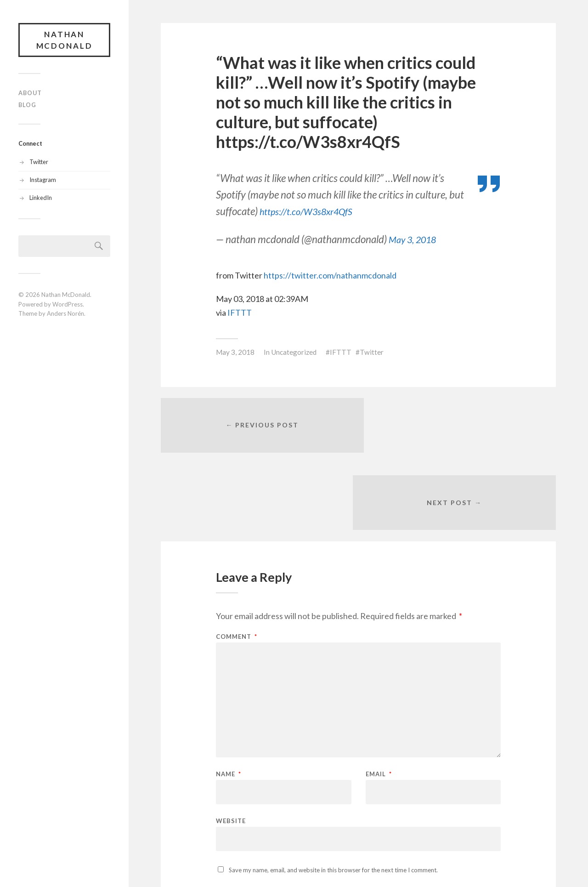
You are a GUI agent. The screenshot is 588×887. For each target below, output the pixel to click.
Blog (27, 105)
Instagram (43, 180)
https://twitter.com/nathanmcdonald (330, 275)
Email (379, 699)
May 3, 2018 (416, 239)
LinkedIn (41, 198)
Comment (237, 561)
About (30, 93)
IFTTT (240, 313)
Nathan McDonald (64, 40)
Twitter (39, 162)
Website (231, 745)
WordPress (68, 305)
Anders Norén (65, 314)
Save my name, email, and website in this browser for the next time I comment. (333, 795)
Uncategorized (294, 352)
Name (229, 699)
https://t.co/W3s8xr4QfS (313, 211)
